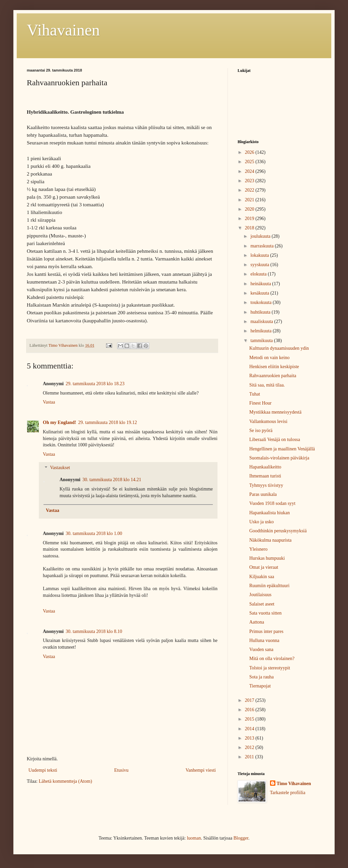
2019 (250, 219)
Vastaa (49, 402)
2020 (250, 209)
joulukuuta (261, 236)
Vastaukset (60, 468)
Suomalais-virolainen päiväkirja (279, 458)
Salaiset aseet (262, 604)
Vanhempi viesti (201, 770)
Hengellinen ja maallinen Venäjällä (282, 449)
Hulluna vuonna (264, 640)
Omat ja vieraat (264, 567)
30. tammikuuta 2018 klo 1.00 (94, 533)
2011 (250, 757)
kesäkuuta (260, 293)
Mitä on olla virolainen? (272, 659)
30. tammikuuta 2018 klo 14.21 (112, 480)
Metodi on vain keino (269, 358)
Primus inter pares (266, 631)
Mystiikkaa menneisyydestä (275, 412)
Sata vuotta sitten (265, 613)
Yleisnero (258, 549)
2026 (250, 152)
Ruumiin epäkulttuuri (269, 586)
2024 (250, 171)
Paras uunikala (263, 494)
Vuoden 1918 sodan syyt (272, 503)
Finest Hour (260, 403)
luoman (194, 838)
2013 (250, 738)
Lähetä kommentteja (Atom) (65, 781)
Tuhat (255, 394)
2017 (250, 700)
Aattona (257, 622)
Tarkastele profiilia (288, 793)
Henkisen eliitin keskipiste (274, 367)
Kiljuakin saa (262, 577)
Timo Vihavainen (294, 784)
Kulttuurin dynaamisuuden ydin (279, 348)
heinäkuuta (261, 284)
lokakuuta (260, 255)
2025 (250, 162)
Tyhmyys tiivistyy (266, 485)
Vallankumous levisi (268, 421)
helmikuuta (262, 331)
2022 (250, 190)
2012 (250, 747)
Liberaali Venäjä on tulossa (275, 440)
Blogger (241, 838)
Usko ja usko (262, 522)
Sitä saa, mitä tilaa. (267, 385)
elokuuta (259, 274)
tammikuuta (262, 341)
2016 (250, 710)
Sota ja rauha (262, 677)
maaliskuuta (262, 321)
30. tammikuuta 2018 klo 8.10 (94, 631)
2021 (250, 200)
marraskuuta (263, 246)
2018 (250, 228)
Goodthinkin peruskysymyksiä (278, 531)
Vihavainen (63, 30)
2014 (250, 729)
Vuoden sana (261, 649)
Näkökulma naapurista (270, 540)
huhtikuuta (261, 312)
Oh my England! (60, 422)
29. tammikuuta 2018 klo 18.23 (95, 384)
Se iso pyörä (261, 430)
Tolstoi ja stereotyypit (270, 668)
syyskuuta (260, 265)
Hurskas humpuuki (267, 558)
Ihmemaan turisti (265, 476)
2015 (250, 719)
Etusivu (121, 770)
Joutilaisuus (260, 595)
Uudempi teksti (43, 770)
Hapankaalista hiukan (270, 513)
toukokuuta (262, 302)
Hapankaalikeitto (265, 467)
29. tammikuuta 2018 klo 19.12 (108, 422)
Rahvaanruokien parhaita (273, 376)
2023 (250, 181)
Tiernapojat (260, 686)
